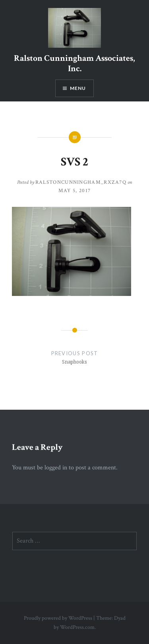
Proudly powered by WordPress (58, 618)
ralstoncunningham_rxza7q (81, 182)
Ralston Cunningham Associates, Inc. (74, 63)
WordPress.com (77, 627)
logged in (56, 468)
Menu (78, 88)
